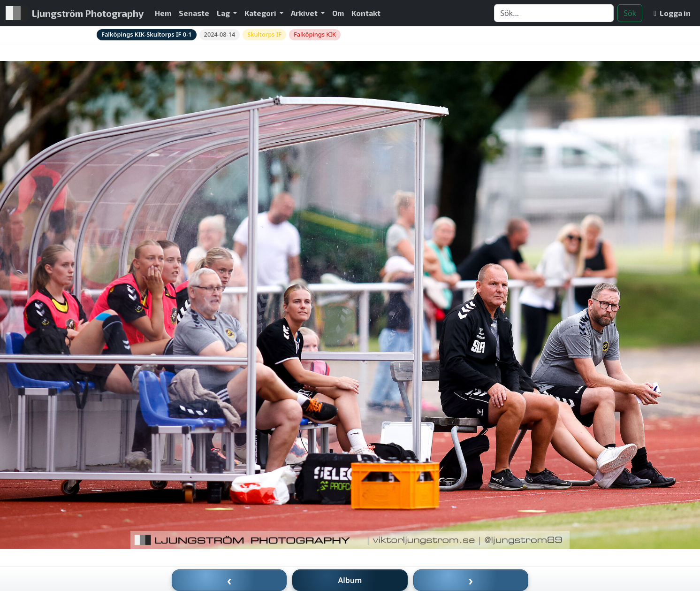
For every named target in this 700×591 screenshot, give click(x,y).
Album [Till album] (350, 580)
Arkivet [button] (305, 13)
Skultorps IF (264, 34)
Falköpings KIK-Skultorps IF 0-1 (147, 34)
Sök (630, 13)
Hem (163, 13)
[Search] (554, 13)
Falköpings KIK (315, 34)
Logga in (672, 13)
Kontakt (366, 13)
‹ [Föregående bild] (229, 580)
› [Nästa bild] (471, 580)
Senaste (194, 13)
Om (338, 13)
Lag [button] (224, 13)
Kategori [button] (261, 13)
